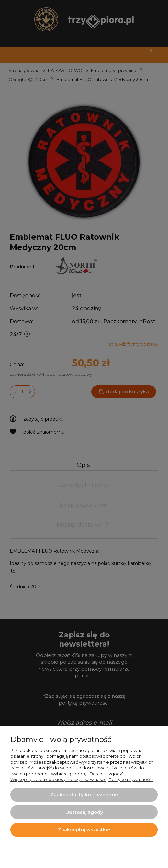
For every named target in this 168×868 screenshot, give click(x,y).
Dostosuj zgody (84, 812)
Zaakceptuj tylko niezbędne (84, 795)
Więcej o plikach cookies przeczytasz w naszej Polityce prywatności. (82, 779)
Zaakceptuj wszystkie (84, 830)
